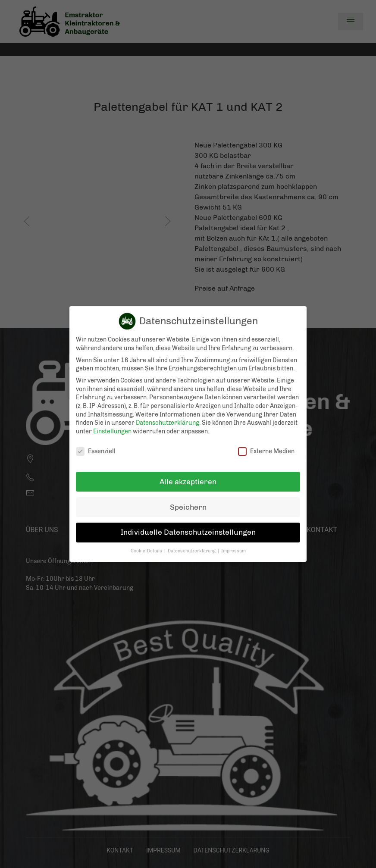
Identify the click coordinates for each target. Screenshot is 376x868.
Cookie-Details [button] (147, 544)
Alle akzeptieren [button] (188, 474)
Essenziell (96, 443)
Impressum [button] (233, 544)
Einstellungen (112, 424)
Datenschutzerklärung (168, 415)
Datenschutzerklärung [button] (192, 544)
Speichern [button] (188, 499)
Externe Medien (266, 443)
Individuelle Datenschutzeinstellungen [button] (188, 525)
